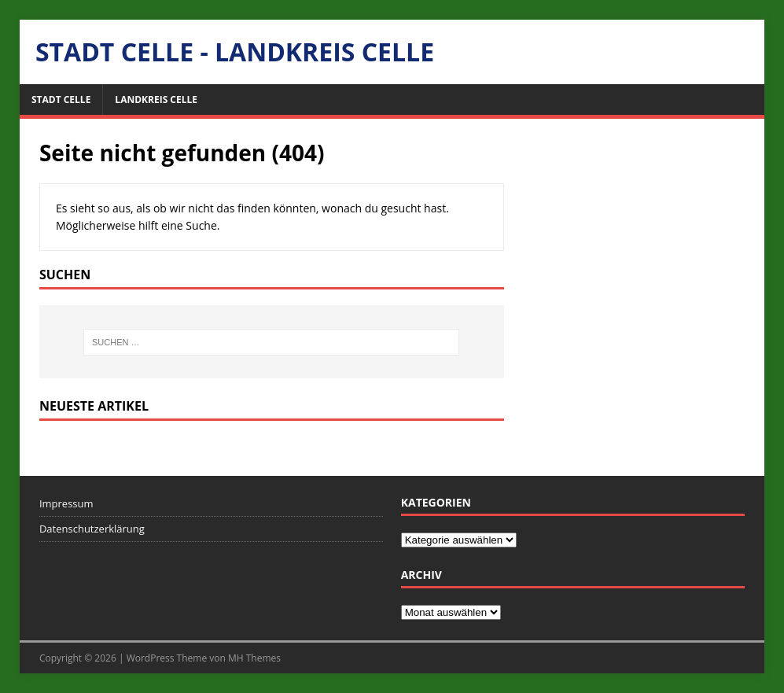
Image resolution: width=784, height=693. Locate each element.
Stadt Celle (61, 100)
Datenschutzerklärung (92, 529)
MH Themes (254, 658)
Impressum (66, 503)
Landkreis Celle (156, 100)
